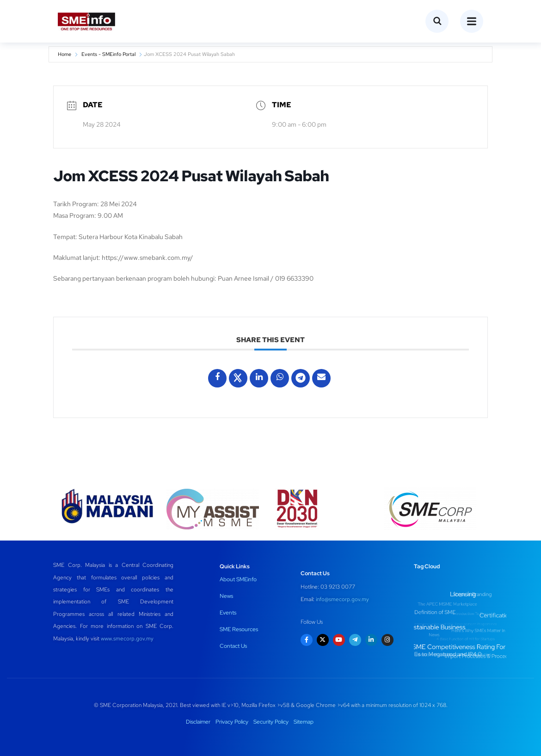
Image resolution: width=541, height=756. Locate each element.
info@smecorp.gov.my (342, 599)
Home (65, 54)
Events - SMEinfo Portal (108, 54)
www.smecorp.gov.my (127, 639)
